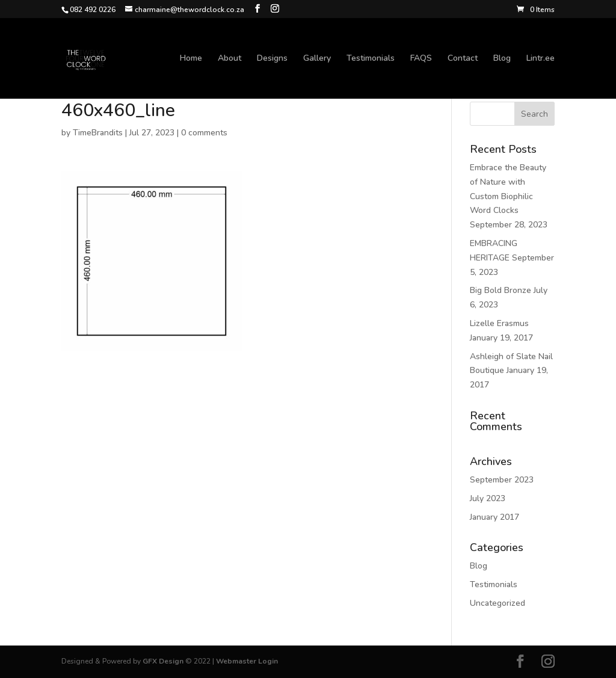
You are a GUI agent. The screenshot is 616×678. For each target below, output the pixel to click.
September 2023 (502, 480)
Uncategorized (497, 603)
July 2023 (488, 498)
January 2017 (494, 517)
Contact (463, 59)
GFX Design (163, 661)
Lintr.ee (541, 59)
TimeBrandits (98, 133)
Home (191, 59)
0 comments (204, 133)
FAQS (421, 59)
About (229, 59)
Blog (502, 59)
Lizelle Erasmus (499, 323)
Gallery (317, 59)
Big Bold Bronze (500, 290)
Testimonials (371, 59)
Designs (272, 59)
